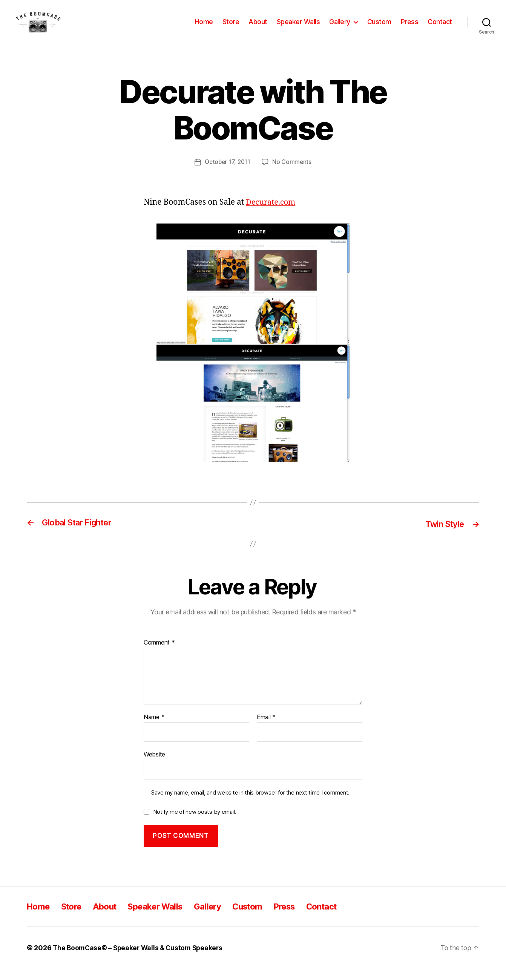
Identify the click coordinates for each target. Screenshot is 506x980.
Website (154, 765)
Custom (379, 27)
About (258, 27)
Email (266, 728)
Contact (440, 27)
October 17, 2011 (227, 173)
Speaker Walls (298, 27)
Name (154, 728)
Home (204, 27)
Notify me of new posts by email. (195, 823)
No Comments (293, 173)
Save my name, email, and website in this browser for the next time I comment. (250, 804)
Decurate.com (272, 213)
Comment (159, 654)
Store (231, 27)
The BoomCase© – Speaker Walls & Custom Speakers (140, 959)
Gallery (340, 27)
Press (410, 27)
